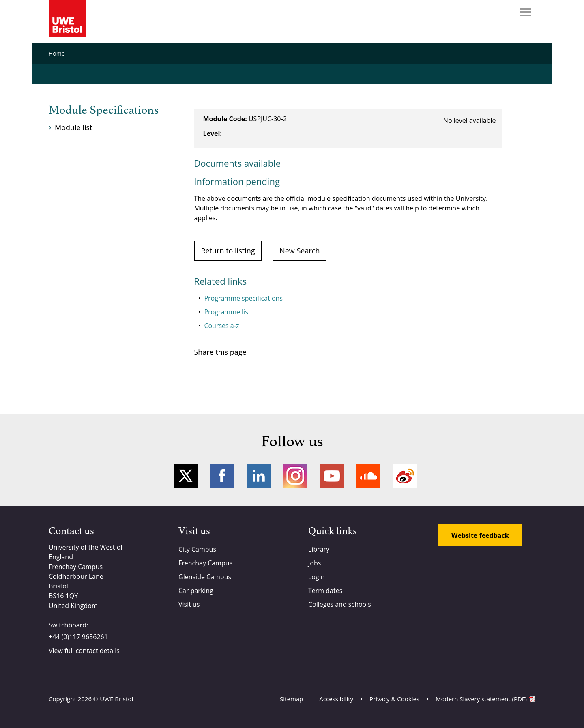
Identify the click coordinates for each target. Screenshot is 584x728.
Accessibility (336, 699)
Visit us (189, 604)
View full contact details (84, 651)
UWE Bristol (116, 699)
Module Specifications (104, 110)
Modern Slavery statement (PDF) (481, 699)
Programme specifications (243, 298)
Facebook (222, 476)
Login (317, 577)
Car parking (196, 591)
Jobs (315, 563)
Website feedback (480, 535)
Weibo (405, 476)
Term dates (325, 591)
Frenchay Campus (205, 563)
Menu (526, 12)
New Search (300, 251)
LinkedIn (259, 476)
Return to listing (228, 251)
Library (319, 549)
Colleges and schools (340, 604)
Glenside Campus (205, 577)
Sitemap (291, 699)
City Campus (197, 549)
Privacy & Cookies (394, 699)
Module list (73, 127)
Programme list (227, 312)
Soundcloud (368, 476)
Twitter (186, 476)
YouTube (332, 476)
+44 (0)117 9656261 (78, 637)
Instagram (295, 476)
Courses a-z (221, 326)
